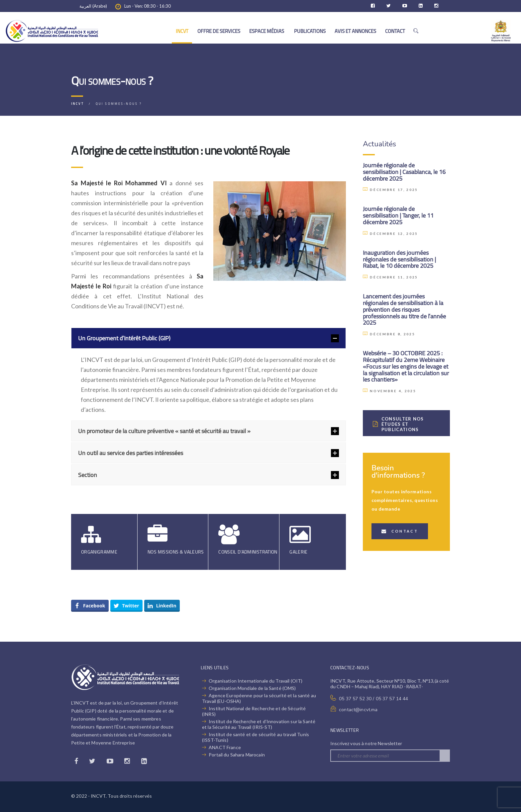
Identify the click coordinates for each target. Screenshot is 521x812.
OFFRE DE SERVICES (219, 31)
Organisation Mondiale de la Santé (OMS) (252, 688)
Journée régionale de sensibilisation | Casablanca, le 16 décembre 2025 (404, 172)
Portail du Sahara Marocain (237, 755)
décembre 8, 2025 (389, 334)
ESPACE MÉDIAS (267, 31)
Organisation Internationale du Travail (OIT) (256, 681)
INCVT (182, 31)
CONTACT (395, 31)
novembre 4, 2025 (390, 391)
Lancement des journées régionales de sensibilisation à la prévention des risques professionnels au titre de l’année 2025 (404, 309)
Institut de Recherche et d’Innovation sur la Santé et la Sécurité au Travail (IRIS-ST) (259, 724)
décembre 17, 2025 (391, 190)
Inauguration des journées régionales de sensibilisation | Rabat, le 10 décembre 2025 (399, 259)
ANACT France (225, 747)
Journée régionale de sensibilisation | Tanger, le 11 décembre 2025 (398, 215)
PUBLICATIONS (310, 31)
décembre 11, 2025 (391, 277)
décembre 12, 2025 (391, 234)
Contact (400, 531)
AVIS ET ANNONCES (355, 31)
